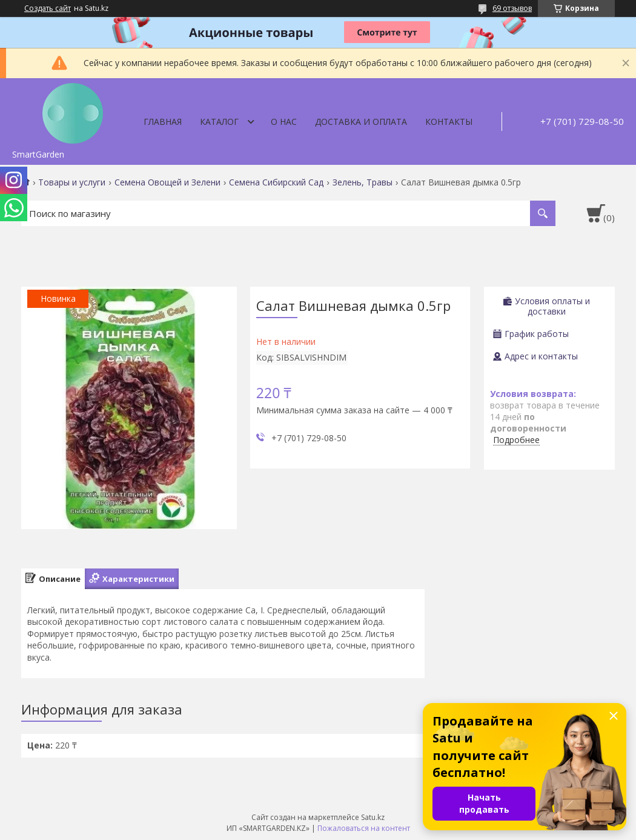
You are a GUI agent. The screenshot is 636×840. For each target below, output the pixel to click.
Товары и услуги (72, 182)
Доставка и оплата (361, 122)
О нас (284, 122)
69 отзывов (512, 8)
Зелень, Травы (363, 182)
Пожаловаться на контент (364, 828)
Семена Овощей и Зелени (167, 182)
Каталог (219, 122)
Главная (163, 122)
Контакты (449, 122)
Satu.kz (373, 817)
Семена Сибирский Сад (276, 182)
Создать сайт (48, 8)
